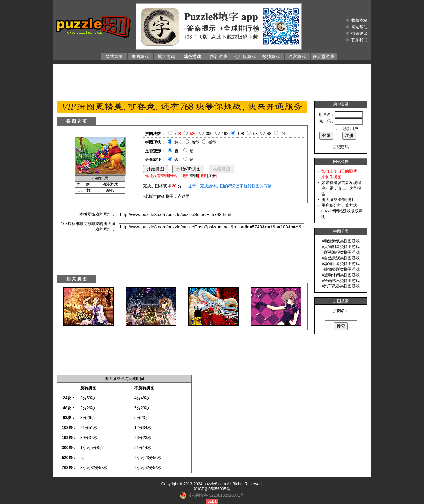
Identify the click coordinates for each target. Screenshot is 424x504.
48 (269, 134)
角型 (195, 142)
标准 (178, 142)
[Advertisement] (212, 81)
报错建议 (359, 33)
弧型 (212, 142)
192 (225, 134)
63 (256, 134)
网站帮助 (359, 27)
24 (283, 134)
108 (241, 134)
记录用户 (350, 129)
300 (209, 134)
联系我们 (359, 40)
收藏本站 (359, 20)
